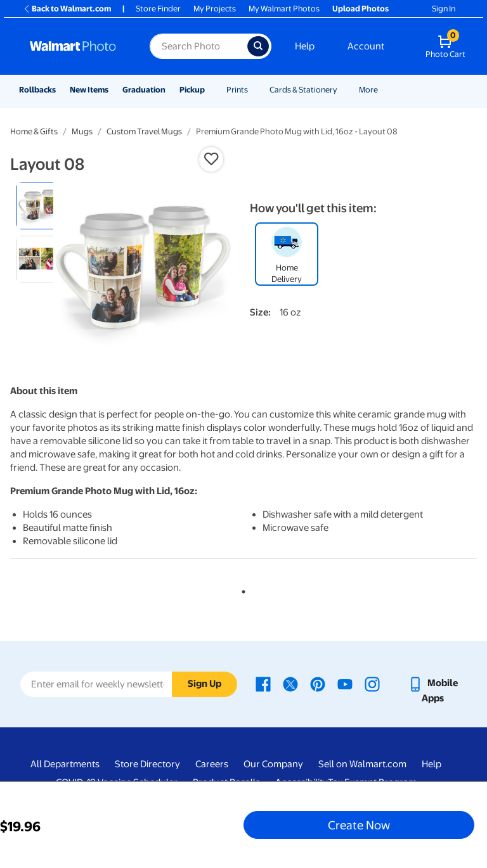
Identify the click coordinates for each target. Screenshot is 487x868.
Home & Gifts (34, 131)
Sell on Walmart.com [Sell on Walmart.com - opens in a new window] (362, 764)
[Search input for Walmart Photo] (198, 46)
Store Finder (158, 9)
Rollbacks (37, 90)
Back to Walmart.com (67, 9)
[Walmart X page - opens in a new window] (290, 683)
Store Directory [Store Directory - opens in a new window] (147, 764)
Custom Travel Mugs (144, 131)
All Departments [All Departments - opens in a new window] (65, 764)
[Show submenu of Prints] (254, 90)
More (368, 90)
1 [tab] (241, 589)
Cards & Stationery (303, 90)
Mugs (82, 131)
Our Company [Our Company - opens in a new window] (273, 764)
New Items (89, 90)
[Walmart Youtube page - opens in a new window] (345, 683)
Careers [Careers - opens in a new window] (212, 764)
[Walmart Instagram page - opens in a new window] (372, 683)
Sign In (444, 9)
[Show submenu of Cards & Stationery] (343, 90)
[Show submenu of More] (384, 90)
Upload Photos (360, 9)
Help (305, 46)
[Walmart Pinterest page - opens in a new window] (318, 683)
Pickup (192, 90)
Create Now (359, 825)
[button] (211, 159)
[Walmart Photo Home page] (76, 46)
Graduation (144, 90)
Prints (237, 90)
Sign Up (205, 684)
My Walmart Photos (284, 9)
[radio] (40, 206)
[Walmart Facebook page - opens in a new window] (263, 683)
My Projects (215, 9)
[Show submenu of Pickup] (211, 90)
